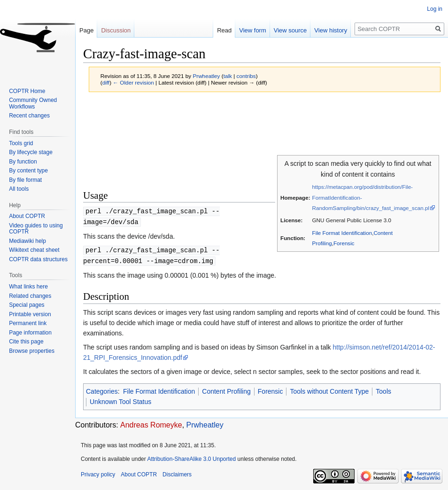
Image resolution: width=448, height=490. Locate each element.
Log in (435, 9)
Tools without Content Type (329, 389)
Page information (30, 333)
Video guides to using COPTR (36, 229)
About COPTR (27, 216)
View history (331, 30)
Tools (383, 389)
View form (253, 30)
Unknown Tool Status (120, 400)
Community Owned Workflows (33, 103)
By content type (28, 171)
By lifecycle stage (31, 152)
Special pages (27, 305)
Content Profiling (226, 389)
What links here (28, 287)
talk (228, 76)
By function (23, 162)
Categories (102, 389)
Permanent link (28, 323)
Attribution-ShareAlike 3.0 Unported (191, 457)
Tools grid (21, 143)
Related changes (30, 296)
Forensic (344, 243)
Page (86, 30)
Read (224, 30)
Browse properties (32, 351)
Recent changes (29, 116)
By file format (25, 180)
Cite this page (26, 342)
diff (106, 82)
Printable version (30, 314)
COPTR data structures (38, 259)
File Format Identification (342, 233)
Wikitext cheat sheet (34, 250)
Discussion (116, 30)
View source (290, 30)
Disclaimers (177, 473)
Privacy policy (98, 473)
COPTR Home (27, 91)
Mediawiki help (27, 241)
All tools (19, 189)
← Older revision (133, 82)
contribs (246, 76)
